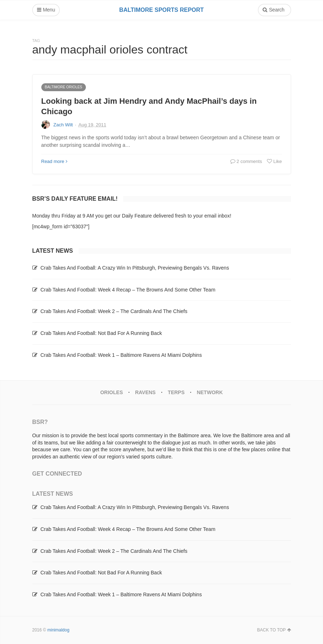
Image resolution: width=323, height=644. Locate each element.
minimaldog (58, 630)
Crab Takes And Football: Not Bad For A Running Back (101, 333)
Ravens (145, 392)
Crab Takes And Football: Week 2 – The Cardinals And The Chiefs (114, 311)
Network (210, 392)
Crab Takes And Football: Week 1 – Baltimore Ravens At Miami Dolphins (121, 355)
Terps (176, 392)
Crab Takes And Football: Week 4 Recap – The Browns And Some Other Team (128, 290)
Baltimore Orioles (64, 87)
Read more (54, 161)
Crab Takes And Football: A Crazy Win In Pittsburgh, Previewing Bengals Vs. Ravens (135, 268)
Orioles (112, 392)
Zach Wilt (63, 125)
